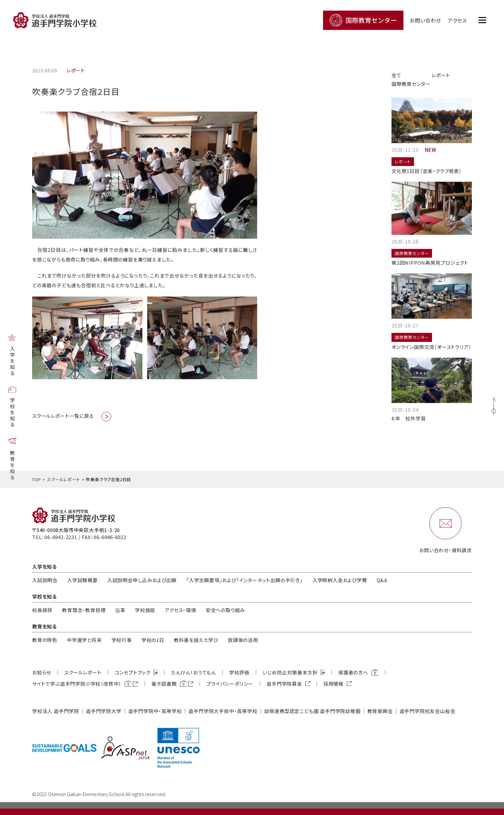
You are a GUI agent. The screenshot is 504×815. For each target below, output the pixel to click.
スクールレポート (63, 479)
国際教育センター (411, 84)
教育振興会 (380, 711)
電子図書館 (164, 684)
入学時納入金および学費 (340, 580)
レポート (441, 75)
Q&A (382, 580)
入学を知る (12, 361)
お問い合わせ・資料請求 (446, 550)
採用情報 (333, 684)
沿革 (120, 610)
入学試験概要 (82, 580)
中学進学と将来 (84, 640)
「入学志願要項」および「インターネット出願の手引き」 (244, 580)
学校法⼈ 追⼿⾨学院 (56, 711)
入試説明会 (45, 580)
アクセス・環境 (180, 610)
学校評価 (239, 672)
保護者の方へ (353, 672)
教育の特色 (45, 640)
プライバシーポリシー (230, 684)
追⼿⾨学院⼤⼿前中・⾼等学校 (223, 711)
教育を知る (12, 466)
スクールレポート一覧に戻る (63, 416)
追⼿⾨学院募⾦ (284, 684)
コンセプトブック (133, 672)
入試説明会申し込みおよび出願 (142, 580)
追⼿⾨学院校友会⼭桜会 (428, 711)
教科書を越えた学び (196, 640)
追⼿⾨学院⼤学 (104, 711)
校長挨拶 (42, 610)
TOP (36, 479)
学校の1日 (153, 640)
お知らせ (42, 672)
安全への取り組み (225, 610)
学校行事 (122, 640)
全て (396, 75)
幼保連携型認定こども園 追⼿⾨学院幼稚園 (312, 711)
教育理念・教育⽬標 (84, 610)
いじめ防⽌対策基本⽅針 (290, 672)
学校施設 (145, 610)
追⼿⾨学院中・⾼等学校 (155, 711)
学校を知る (12, 413)
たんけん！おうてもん (194, 672)
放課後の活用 (243, 640)
